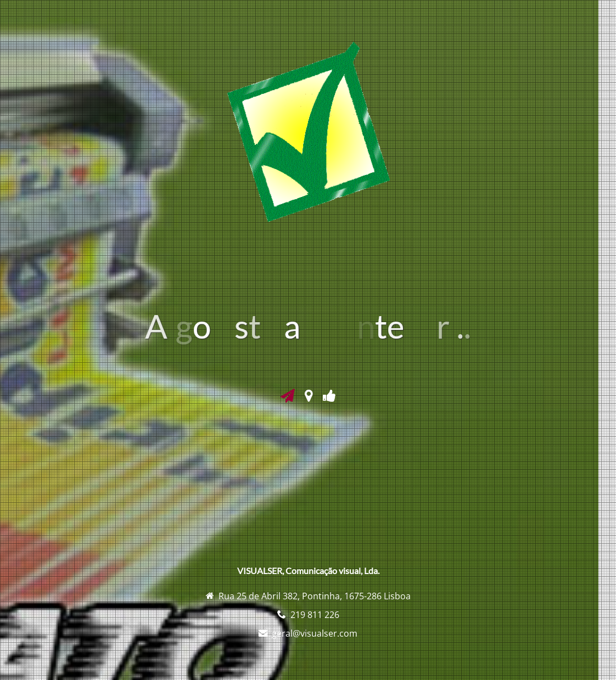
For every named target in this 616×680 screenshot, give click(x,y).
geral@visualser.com (315, 633)
